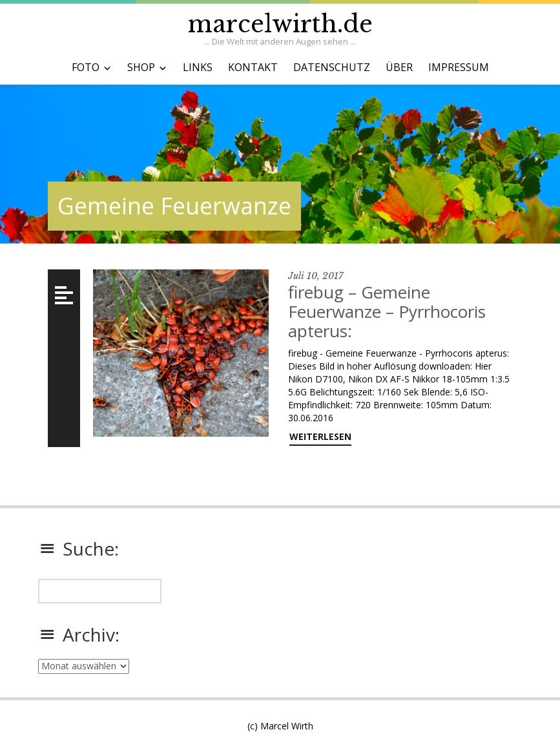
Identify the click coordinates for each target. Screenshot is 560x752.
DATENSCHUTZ (332, 67)
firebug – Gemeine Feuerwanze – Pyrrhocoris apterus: (387, 311)
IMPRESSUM (459, 67)
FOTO (86, 67)
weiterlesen (320, 436)
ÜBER (399, 67)
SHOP (141, 67)
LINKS (198, 67)
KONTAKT (253, 67)
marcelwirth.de (280, 24)
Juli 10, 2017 (316, 276)
